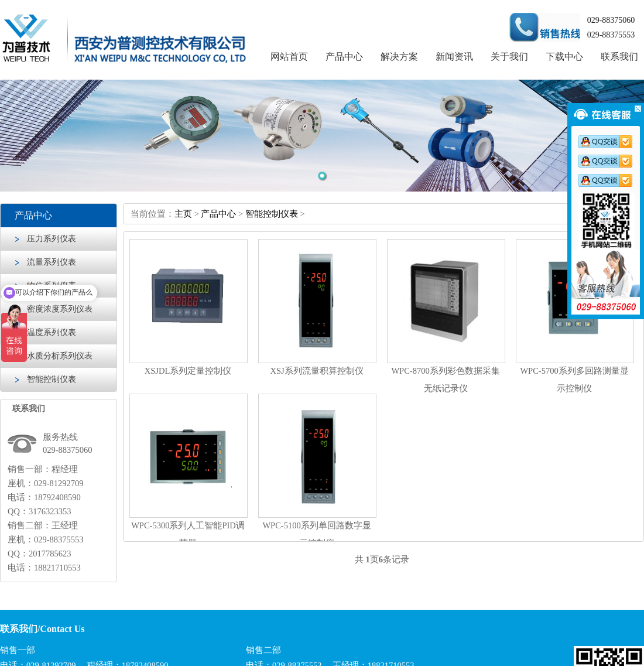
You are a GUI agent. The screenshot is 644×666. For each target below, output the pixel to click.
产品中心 (344, 57)
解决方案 (399, 57)
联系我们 (619, 57)
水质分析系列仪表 (60, 356)
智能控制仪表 (52, 379)
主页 (183, 214)
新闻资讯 (454, 57)
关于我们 (509, 57)
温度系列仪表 (52, 332)
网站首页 (289, 57)
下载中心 (564, 57)
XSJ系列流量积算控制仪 (316, 371)
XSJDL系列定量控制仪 (188, 371)
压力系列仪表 (52, 239)
